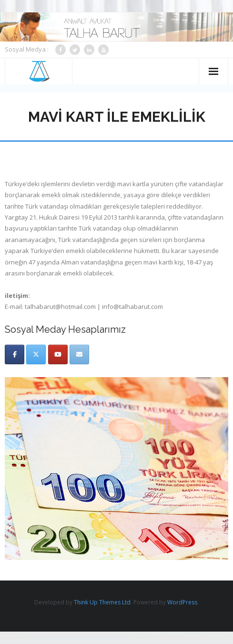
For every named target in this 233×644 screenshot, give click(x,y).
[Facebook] (15, 354)
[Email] (79, 354)
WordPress (182, 602)
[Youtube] (58, 354)
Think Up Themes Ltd (102, 602)
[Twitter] (36, 354)
